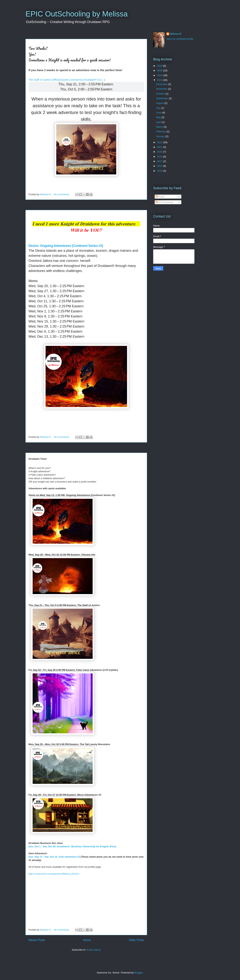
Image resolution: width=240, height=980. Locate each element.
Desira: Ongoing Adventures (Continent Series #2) (66, 246)
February (161, 131)
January (161, 136)
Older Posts (136, 940)
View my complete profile (180, 39)
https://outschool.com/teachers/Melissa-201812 (54, 874)
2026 (160, 66)
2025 (160, 70)
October (161, 94)
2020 (160, 152)
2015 (160, 171)
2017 (160, 161)
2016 (160, 166)
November (162, 89)
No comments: (62, 194)
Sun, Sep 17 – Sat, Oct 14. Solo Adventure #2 (54, 857)
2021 (160, 147)
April (159, 122)
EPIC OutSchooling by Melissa (77, 14)
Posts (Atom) (94, 950)
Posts (160, 197)
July (159, 108)
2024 (160, 75)
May (159, 117)
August (160, 103)
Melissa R (176, 34)
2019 (160, 157)
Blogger (138, 973)
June (159, 113)
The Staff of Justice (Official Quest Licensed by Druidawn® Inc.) (66, 80)
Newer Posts (37, 940)
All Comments (164, 202)
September (162, 98)
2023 (160, 80)
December (162, 84)
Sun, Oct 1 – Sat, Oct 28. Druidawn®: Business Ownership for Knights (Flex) (72, 846)
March (160, 127)
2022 (160, 142)
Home (87, 940)
